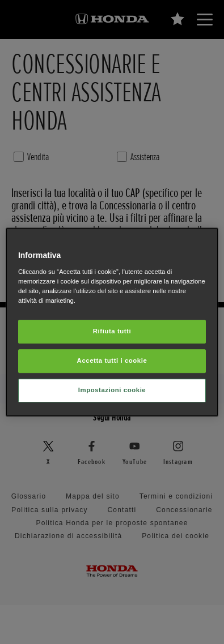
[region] (112, 322)
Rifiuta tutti (112, 331)
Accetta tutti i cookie (112, 360)
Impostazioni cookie (112, 390)
